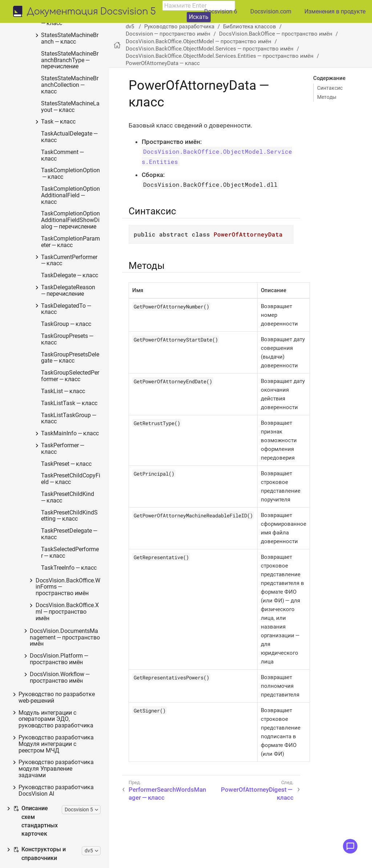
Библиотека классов (250, 27)
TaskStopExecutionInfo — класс (75, 546)
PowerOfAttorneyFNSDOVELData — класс (76, 326)
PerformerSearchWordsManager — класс (75, 120)
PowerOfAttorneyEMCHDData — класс (76, 182)
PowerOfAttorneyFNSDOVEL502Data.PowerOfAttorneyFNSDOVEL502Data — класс (76, 257)
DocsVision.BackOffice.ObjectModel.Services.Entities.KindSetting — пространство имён (76, 43)
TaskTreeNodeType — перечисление (76, 675)
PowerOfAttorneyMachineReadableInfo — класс (76, 351)
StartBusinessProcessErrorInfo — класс (76, 506)
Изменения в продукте (335, 11)
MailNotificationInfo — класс (76, 99)
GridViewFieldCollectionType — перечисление (76, 635)
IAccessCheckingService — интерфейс (73, 743)
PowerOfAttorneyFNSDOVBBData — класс (76, 225)
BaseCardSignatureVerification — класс (76, 77)
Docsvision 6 (221, 11)
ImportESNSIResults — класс (76, 416)
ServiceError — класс (73, 728)
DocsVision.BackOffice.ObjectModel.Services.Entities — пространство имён (220, 56)
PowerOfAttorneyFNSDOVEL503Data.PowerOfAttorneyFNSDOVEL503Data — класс (76, 295)
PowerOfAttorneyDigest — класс (76, 161)
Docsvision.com (271, 11)
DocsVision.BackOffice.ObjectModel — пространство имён (199, 41)
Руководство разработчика (179, 27)
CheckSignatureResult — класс (76, 694)
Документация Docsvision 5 (91, 12)
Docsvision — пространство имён (168, 34)
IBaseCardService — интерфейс (72, 830)
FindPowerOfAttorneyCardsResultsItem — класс (75, 481)
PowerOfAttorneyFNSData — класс (76, 204)
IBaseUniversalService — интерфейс (74, 848)
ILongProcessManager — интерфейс (76, 564)
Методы (327, 97)
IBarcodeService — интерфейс (71, 812)
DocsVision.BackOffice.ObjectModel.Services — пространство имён (210, 49)
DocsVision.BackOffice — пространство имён (276, 34)
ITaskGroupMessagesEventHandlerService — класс (73, 765)
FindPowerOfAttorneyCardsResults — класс (75, 456)
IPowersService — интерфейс (75, 434)
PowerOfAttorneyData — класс (76, 142)
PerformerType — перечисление (74, 657)
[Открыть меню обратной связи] (350, 846)
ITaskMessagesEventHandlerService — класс (73, 790)
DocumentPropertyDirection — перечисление (76, 611)
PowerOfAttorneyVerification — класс (76, 397)
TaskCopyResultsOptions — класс (74, 527)
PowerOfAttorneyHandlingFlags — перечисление (76, 376)
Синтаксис (330, 88)
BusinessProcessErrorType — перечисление (76, 586)
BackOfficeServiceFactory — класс (73, 713)
